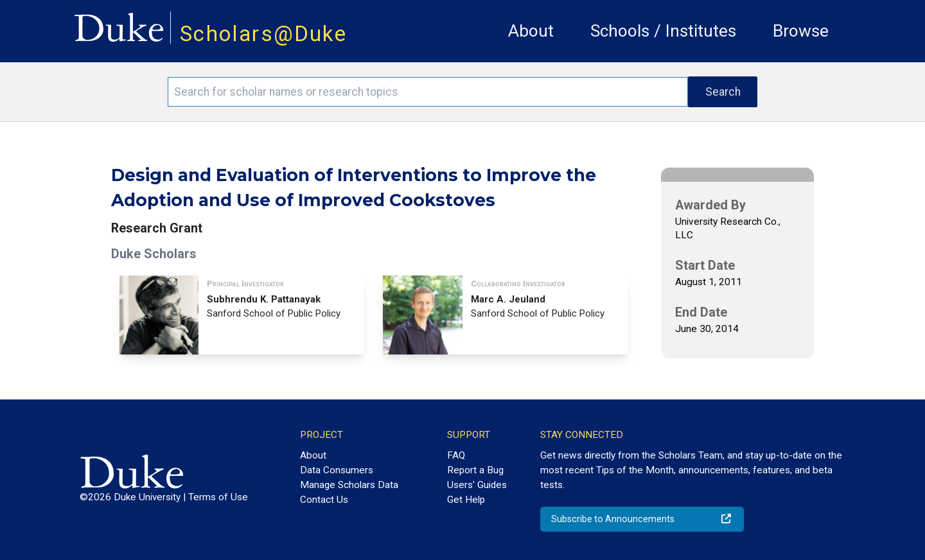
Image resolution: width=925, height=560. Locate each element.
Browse (801, 31)
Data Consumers (337, 470)
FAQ (456, 455)
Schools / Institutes (663, 31)
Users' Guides (477, 485)
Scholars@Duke (263, 34)
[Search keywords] (428, 92)
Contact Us (324, 500)
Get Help (466, 500)
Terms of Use (218, 497)
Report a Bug (475, 470)
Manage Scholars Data (349, 485)
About (531, 31)
